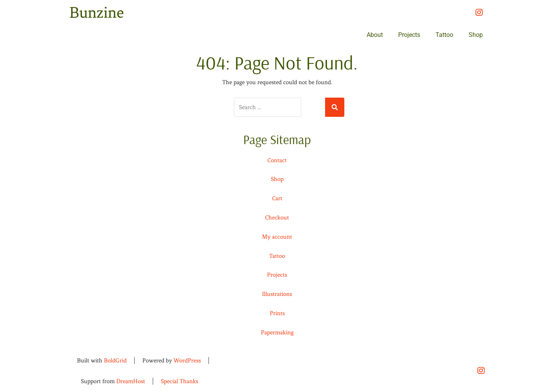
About (375, 35)
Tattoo (444, 35)
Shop (476, 35)
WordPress (187, 360)
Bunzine (97, 13)
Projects (409, 35)
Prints (277, 313)
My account (277, 237)
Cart (277, 198)
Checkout (277, 218)
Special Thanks (179, 381)
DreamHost (131, 381)
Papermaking (277, 332)
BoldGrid (115, 360)
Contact (277, 160)
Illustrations (277, 294)
